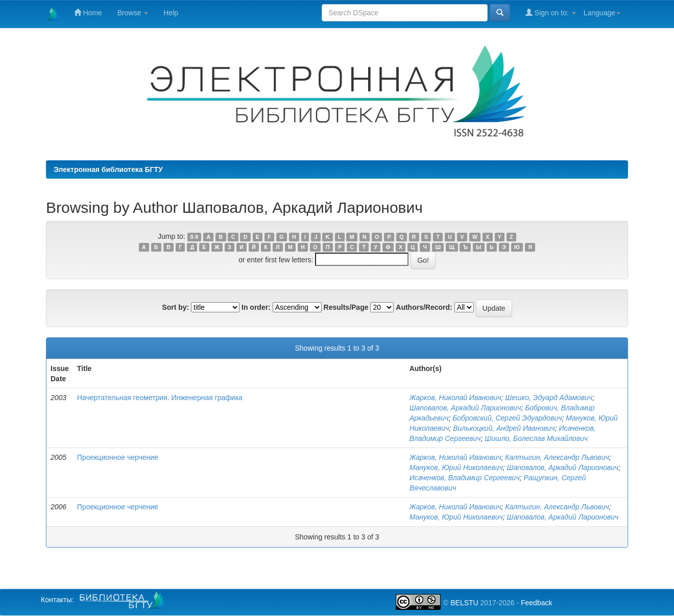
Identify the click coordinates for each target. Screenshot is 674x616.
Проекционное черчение (118, 457)
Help (171, 13)
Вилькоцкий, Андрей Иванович (504, 428)
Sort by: (175, 307)
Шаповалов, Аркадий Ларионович (465, 408)
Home (88, 13)
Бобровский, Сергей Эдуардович (507, 418)
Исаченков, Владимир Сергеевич (465, 478)
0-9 (194, 237)
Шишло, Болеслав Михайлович (536, 438)
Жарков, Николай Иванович (455, 398)
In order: (256, 307)
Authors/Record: (424, 307)
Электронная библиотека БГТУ (108, 169)
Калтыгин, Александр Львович (557, 457)
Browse (133, 13)
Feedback (536, 603)
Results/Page (346, 307)
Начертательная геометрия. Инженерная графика (160, 398)
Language (602, 13)
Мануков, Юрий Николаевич (456, 467)
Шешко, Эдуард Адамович (549, 398)
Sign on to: (551, 13)
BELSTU (464, 603)
